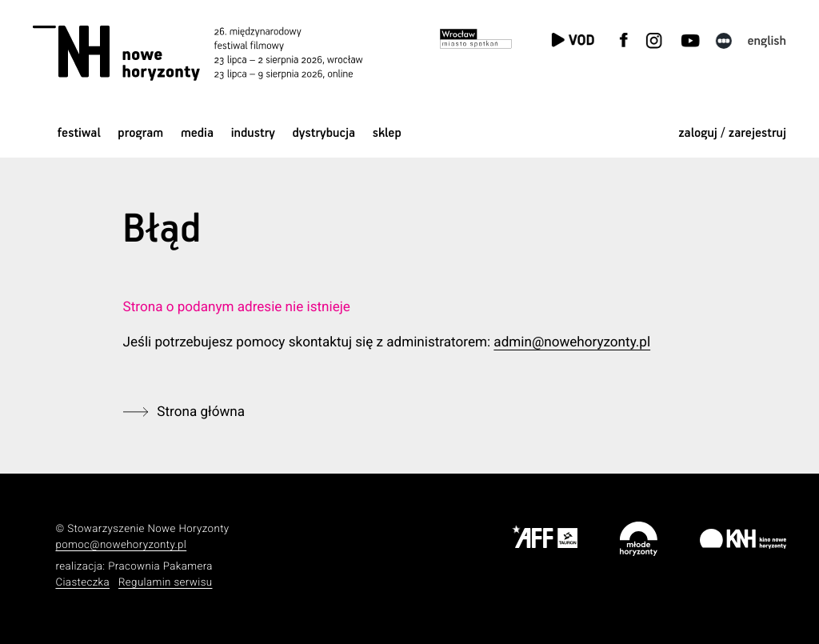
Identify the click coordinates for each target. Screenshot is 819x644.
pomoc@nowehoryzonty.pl (121, 545)
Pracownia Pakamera (160, 567)
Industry (253, 133)
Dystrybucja (324, 133)
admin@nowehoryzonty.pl (572, 342)
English (767, 41)
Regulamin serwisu (166, 583)
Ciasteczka (82, 583)
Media (197, 133)
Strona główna (201, 412)
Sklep (387, 133)
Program (140, 133)
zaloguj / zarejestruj (732, 133)
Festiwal (79, 133)
